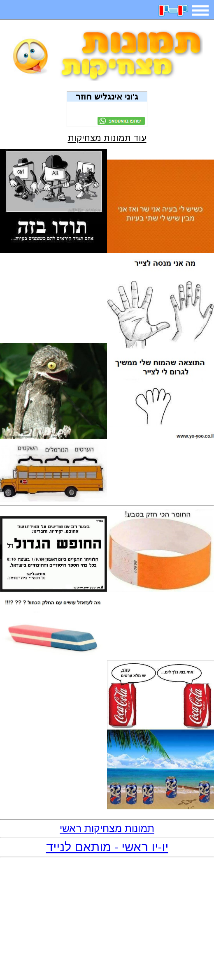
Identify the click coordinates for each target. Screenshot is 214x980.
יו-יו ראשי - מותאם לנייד (107, 847)
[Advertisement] (107, 919)
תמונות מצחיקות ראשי (107, 828)
